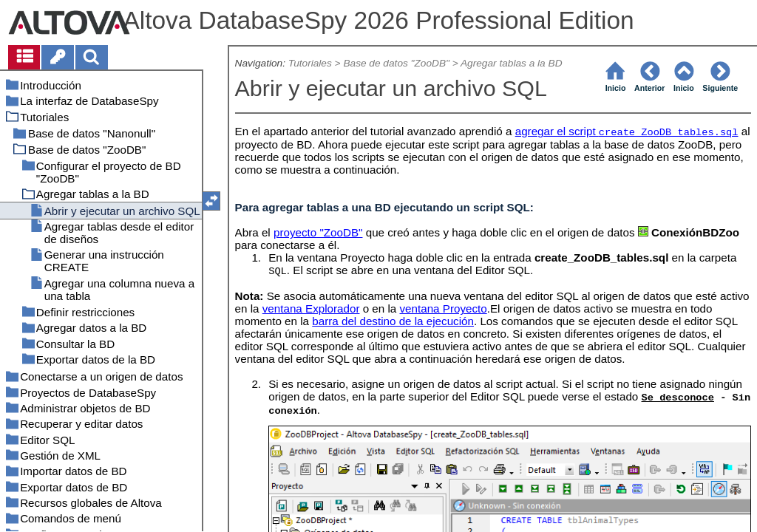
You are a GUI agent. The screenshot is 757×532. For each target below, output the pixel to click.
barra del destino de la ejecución (393, 321)
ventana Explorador (311, 308)
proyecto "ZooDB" (318, 232)
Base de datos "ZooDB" (396, 63)
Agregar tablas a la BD (512, 63)
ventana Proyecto (444, 308)
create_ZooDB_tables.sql (669, 133)
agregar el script (557, 131)
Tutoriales (310, 63)
